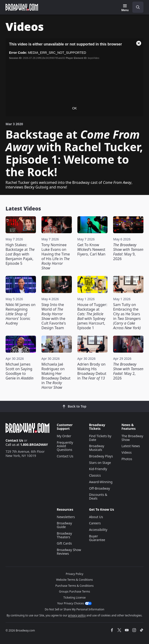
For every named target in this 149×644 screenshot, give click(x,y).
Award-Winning (101, 482)
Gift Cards (64, 543)
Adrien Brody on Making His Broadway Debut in (92, 371)
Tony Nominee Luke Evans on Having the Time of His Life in (56, 256)
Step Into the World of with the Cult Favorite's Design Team (54, 316)
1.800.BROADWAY (34, 445)
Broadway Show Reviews (69, 552)
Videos (127, 452)
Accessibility (98, 530)
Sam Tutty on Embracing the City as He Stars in (127, 316)
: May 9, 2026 (128, 252)
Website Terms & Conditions (74, 580)
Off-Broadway (100, 488)
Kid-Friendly (98, 469)
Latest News (131, 446)
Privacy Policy (75, 574)
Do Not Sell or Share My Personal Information (74, 609)
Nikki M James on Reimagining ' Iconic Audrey (21, 314)
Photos (127, 459)
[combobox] (136, 7)
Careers (95, 523)
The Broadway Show (132, 438)
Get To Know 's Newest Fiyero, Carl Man (91, 249)
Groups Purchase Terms (75, 591)
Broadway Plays (101, 456)
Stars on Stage (100, 463)
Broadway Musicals (97, 448)
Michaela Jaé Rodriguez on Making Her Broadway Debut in (56, 376)
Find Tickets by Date (100, 438)
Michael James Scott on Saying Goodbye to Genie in (19, 371)
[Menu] (125, 8)
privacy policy (77, 615)
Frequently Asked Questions (65, 446)
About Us (96, 517)
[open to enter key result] (138, 7)
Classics (95, 475)
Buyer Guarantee (97, 538)
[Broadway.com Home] (22, 7)
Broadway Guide (64, 525)
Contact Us (14, 440)
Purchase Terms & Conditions (74, 586)
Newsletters (66, 517)
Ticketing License (75, 598)
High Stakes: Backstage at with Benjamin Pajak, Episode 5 (20, 254)
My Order (64, 436)
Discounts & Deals (98, 496)
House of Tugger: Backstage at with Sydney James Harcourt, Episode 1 (92, 316)
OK (74, 108)
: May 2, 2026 (128, 371)
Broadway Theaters (64, 535)
